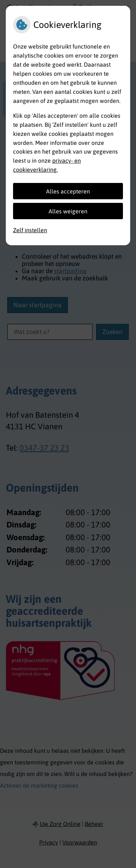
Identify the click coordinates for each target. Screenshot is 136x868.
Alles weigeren (68, 211)
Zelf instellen (30, 230)
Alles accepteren (68, 191)
